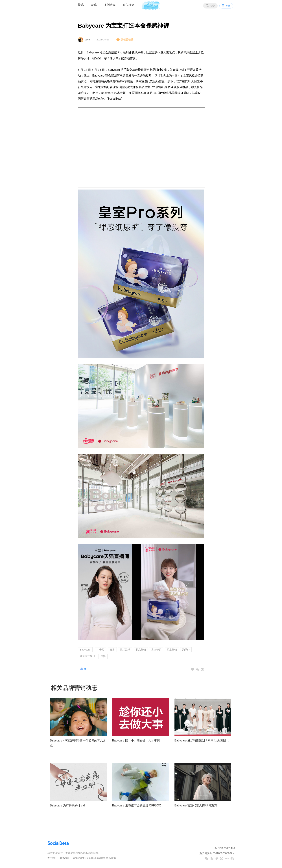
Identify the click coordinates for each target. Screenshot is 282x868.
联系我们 (65, 858)
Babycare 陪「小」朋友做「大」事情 (136, 740)
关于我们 (52, 858)
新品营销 (141, 650)
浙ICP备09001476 (225, 848)
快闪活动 (125, 650)
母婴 (103, 656)
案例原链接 (127, 40)
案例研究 (110, 5)
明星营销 (172, 650)
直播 (112, 650)
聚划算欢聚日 (88, 656)
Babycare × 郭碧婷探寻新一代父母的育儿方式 (78, 743)
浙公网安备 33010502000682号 (217, 853)
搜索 (212, 6)
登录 (228, 6)
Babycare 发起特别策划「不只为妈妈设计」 (203, 740)
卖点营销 (156, 650)
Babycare (85, 650)
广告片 (100, 650)
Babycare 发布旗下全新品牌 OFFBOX (137, 805)
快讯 (81, 5)
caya (87, 40)
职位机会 (128, 5)
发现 (94, 5)
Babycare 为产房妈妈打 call (68, 805)
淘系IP (186, 650)
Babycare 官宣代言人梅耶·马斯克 (196, 805)
